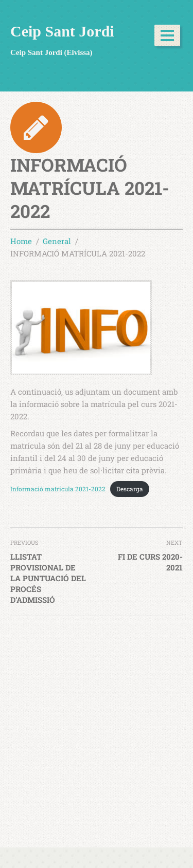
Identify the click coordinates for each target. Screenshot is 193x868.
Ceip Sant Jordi (62, 31)
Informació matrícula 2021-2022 (58, 489)
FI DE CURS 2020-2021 (150, 562)
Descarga (130, 489)
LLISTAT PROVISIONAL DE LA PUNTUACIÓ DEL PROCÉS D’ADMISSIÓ (48, 578)
